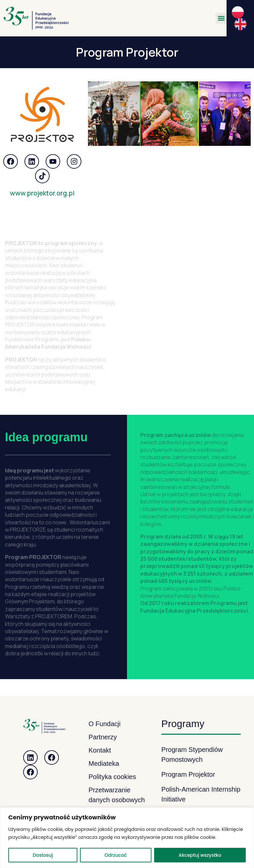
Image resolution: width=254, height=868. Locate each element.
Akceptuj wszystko (200, 855)
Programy (183, 724)
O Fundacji (105, 724)
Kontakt (100, 750)
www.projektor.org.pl (42, 193)
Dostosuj (43, 855)
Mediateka (104, 763)
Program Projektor (188, 774)
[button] (221, 18)
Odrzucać (116, 855)
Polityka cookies (112, 777)
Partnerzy (103, 737)
